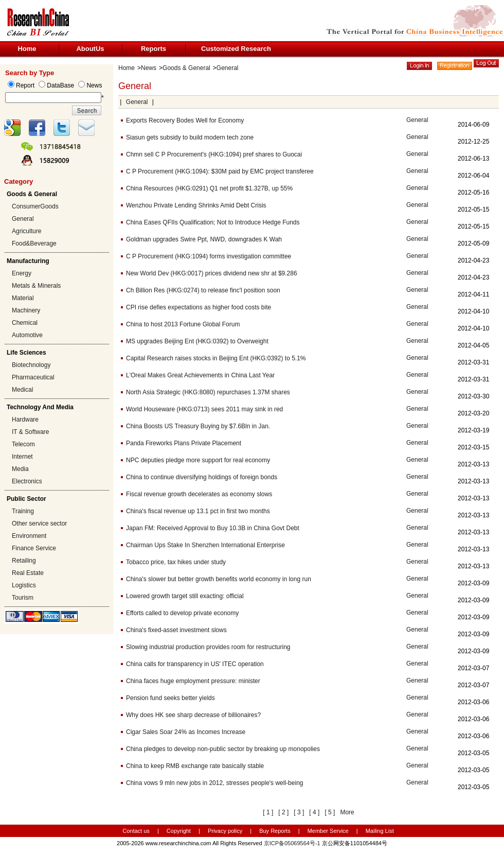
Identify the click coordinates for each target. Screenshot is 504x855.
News (149, 68)
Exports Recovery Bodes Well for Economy (185, 120)
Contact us (136, 831)
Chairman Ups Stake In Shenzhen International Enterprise (205, 545)
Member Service (328, 831)
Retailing (24, 561)
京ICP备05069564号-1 (292, 843)
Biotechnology (31, 365)
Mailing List (380, 831)
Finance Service (34, 548)
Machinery (26, 310)
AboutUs (90, 49)
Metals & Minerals (36, 286)
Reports (154, 49)
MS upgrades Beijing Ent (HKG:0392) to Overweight (197, 341)
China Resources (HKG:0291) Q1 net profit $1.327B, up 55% (209, 188)
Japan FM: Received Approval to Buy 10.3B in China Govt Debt (213, 528)
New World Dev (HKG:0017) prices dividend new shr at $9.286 (212, 273)
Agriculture (26, 231)
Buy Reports (275, 831)
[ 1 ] (268, 812)
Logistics (24, 585)
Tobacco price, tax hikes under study (176, 562)
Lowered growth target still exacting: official (185, 596)
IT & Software (30, 432)
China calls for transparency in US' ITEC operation (195, 664)
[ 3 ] (299, 812)
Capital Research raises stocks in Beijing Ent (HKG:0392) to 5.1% (216, 358)
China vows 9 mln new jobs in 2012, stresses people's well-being (214, 783)
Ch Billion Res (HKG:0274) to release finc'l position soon (203, 290)
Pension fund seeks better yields (170, 698)
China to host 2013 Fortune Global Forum (183, 324)
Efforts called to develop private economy (182, 613)
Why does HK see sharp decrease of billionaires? (193, 715)
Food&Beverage (34, 243)
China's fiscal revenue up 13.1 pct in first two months (198, 511)
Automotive (27, 335)
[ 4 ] (314, 812)
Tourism (23, 598)
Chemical (25, 323)
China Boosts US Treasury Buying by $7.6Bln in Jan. (198, 426)
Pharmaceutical (33, 377)
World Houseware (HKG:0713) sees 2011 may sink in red (204, 409)
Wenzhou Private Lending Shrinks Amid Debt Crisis (196, 205)
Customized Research (236, 49)
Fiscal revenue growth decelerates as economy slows (199, 494)
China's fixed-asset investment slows (176, 630)
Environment (29, 536)
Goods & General (186, 68)
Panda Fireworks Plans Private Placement (184, 443)
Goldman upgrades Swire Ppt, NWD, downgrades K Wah (204, 239)
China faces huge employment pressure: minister (193, 681)
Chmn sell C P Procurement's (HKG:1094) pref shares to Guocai (214, 154)
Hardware (25, 420)
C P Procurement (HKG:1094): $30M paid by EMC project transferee (220, 171)
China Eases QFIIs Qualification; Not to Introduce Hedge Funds (213, 222)
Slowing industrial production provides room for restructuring (208, 647)
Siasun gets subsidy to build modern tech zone (190, 137)
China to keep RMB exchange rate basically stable (195, 766)
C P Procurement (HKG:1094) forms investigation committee (209, 256)
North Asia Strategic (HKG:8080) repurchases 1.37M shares (208, 392)
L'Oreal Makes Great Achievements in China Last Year (200, 375)
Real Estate (28, 573)
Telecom (23, 444)
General (23, 219)
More (347, 812)
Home (27, 49)
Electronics (27, 481)
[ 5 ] (330, 812)
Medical (22, 390)
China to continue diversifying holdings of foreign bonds (202, 477)
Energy (22, 273)
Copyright (179, 831)
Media (20, 469)
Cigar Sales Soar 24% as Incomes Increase (186, 732)
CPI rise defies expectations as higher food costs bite (199, 307)
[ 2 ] (283, 812)
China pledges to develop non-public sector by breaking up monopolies (223, 749)
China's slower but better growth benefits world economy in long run (219, 579)
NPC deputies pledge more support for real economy (198, 460)
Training (23, 511)
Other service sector (39, 524)
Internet (22, 457)
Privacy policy (226, 831)
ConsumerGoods (35, 206)
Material (23, 298)
